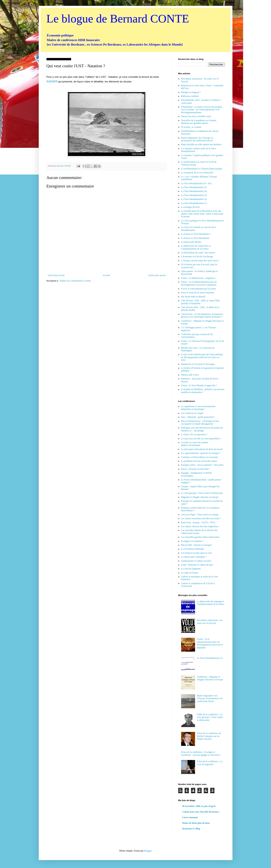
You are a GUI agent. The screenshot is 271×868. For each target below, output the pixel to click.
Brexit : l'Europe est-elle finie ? (196, 469)
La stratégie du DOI (190, 207)
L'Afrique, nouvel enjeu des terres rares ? (200, 261)
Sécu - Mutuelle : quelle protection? (198, 417)
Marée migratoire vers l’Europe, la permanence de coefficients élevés (197, 139)
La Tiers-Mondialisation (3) (194, 195)
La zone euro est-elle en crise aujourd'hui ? (201, 439)
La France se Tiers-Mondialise (195, 238)
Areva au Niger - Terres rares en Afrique (200, 515)
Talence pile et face (190, 375)
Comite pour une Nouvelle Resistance (201, 812)
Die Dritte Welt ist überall (193, 297)
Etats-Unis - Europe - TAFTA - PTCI (198, 523)
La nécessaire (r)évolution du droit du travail (202, 449)
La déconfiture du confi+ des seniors (198, 253)
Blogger (148, 851)
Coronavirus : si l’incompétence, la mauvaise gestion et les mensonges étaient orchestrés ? (202, 315)
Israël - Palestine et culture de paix (197, 565)
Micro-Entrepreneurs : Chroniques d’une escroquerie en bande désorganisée (200, 422)
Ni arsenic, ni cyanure (191, 127)
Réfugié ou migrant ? (191, 92)
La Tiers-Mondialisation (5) (194, 187)
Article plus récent (56, 275)
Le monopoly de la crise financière (197, 173)
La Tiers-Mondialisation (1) (194, 203)
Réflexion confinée (190, 96)
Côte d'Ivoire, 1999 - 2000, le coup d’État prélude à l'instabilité (200, 302)
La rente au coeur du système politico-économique (195, 444)
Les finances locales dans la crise (197, 553)
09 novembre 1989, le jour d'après (199, 806)
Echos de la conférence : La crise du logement (210, 763)
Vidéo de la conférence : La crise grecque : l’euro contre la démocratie (210, 717)
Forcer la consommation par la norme (199, 289)
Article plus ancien (157, 275)
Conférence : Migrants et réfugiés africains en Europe (210, 678)
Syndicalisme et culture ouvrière (196, 561)
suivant (52, 81)
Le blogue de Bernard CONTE (118, 19)
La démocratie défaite (191, 242)
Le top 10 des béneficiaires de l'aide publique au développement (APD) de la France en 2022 (202, 357)
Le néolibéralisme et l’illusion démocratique (202, 169)
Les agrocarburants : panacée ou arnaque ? (201, 453)
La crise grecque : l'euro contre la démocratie (202, 493)
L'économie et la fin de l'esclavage (197, 257)
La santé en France (190, 573)
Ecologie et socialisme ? (192, 541)
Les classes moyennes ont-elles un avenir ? (201, 518)
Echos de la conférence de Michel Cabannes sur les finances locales (209, 736)
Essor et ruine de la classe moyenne (198, 293)
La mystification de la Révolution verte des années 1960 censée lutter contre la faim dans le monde (202, 214)
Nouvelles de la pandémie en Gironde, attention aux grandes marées (199, 122)
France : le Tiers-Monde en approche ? (199, 385)
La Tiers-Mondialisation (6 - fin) (196, 183)
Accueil (106, 275)
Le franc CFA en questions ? (194, 434)
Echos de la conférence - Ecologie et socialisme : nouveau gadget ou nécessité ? (201, 753)
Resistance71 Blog (191, 829)
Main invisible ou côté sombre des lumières (201, 144)
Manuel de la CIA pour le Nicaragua (198, 364)
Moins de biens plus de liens (196, 823)
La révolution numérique (193, 549)
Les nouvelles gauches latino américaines (200, 537)
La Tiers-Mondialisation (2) (194, 199)
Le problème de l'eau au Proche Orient (199, 461)
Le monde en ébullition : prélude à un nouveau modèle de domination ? (203, 391)
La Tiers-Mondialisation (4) (194, 191)
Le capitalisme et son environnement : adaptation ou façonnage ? (199, 408)
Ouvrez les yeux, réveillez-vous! (196, 116)
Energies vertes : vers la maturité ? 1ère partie (202, 465)
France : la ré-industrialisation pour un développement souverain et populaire (199, 283)
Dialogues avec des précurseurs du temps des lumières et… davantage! (202, 429)
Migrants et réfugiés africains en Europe (200, 497)
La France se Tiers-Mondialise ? (196, 234)
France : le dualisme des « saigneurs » (199, 278)
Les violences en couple (192, 413)
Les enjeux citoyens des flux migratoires (200, 526)
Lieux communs (190, 817)
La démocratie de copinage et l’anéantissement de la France (211, 603)
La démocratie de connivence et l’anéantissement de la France (196, 247)
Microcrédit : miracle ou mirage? (197, 545)
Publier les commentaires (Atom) (75, 281)
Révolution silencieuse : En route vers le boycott (210, 622)
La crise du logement (191, 569)
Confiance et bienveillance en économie (200, 457)
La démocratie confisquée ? (194, 557)
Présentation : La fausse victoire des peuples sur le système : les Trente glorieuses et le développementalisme (202, 110)
